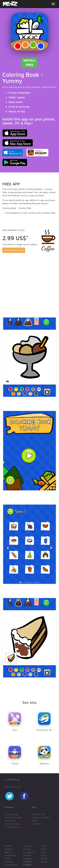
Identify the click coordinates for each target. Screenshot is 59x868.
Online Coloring (12, 827)
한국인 (44, 858)
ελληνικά (27, 855)
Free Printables (12, 824)
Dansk (44, 849)
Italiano (8, 852)
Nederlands (10, 855)
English (8, 846)
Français (27, 849)
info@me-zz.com (13, 787)
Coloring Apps (12, 814)
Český (44, 855)
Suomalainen (11, 865)
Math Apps (10, 821)
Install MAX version (14, 250)
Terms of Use (39, 814)
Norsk (8, 858)
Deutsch (27, 846)
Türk (43, 852)
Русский (27, 858)
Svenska (9, 862)
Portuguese (29, 852)
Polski (44, 846)
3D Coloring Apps (13, 817)
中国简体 (27, 862)
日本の (44, 862)
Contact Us (37, 824)
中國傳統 (27, 865)
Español (9, 849)
